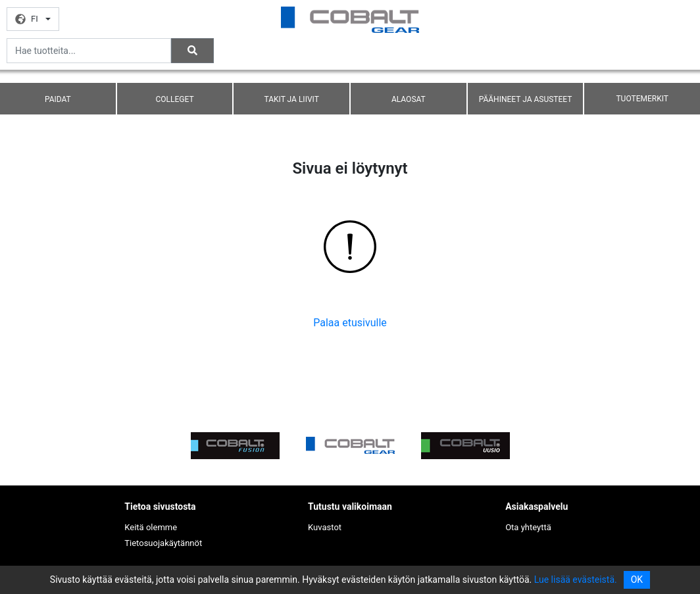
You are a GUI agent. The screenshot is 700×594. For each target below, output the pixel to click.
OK (637, 580)
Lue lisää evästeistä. (576, 580)
